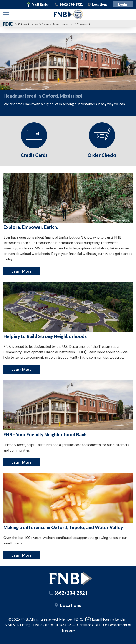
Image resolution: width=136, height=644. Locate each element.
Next (130, 64)
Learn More (21, 271)
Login (123, 4)
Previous (6, 64)
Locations (100, 4)
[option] (68, 71)
